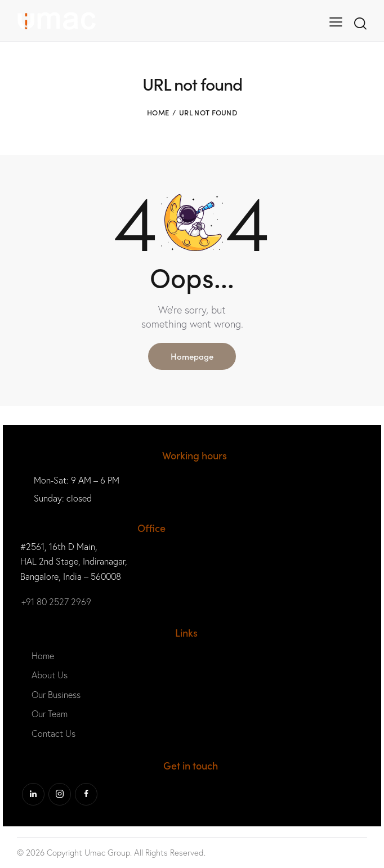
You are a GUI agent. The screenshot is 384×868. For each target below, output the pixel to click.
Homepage (192, 356)
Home (158, 112)
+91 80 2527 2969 (56, 602)
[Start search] (360, 23)
